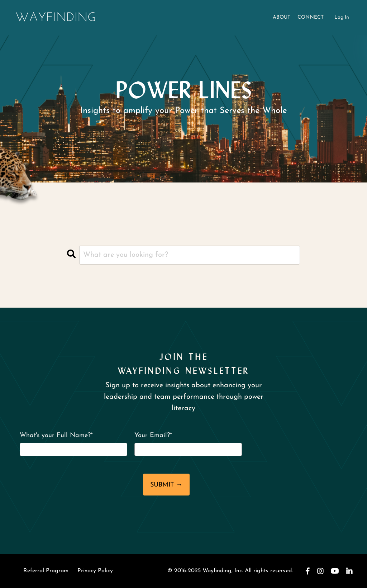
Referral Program (46, 571)
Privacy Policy (95, 571)
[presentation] (81, 486)
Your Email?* (153, 435)
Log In (342, 17)
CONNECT (311, 17)
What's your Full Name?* (56, 435)
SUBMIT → (166, 485)
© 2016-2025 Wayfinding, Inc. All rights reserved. (230, 571)
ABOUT (282, 17)
